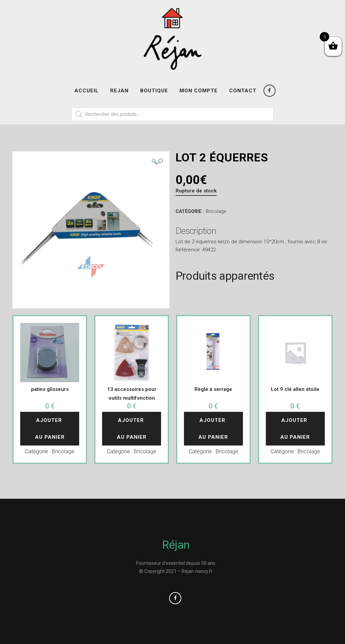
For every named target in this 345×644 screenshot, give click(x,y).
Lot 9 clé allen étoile (295, 389)
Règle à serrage (213, 389)
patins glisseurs (50, 389)
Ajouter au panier (50, 429)
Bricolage (216, 211)
